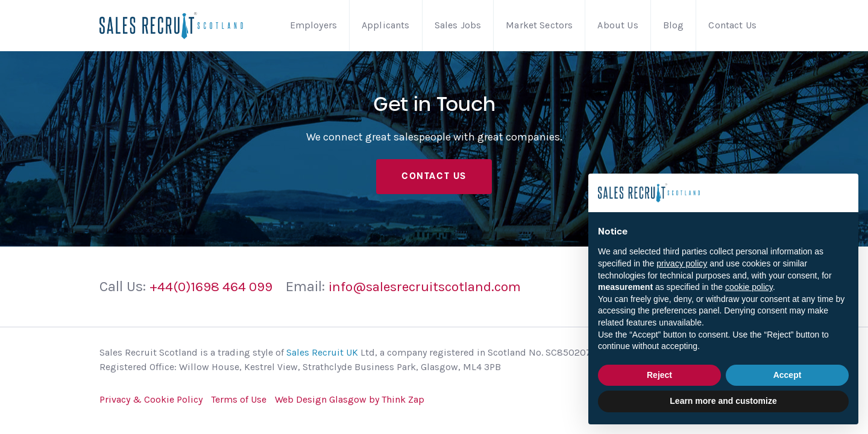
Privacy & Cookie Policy (151, 403)
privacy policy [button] (682, 263)
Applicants (386, 25)
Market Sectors (539, 25)
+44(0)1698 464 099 (215, 291)
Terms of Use (239, 403)
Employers (313, 25)
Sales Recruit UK (322, 356)
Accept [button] (788, 375)
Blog (674, 25)
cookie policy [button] (749, 287)
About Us (618, 25)
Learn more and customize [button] (723, 401)
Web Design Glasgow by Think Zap (350, 403)
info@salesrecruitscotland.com (440, 291)
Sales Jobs (458, 25)
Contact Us (732, 25)
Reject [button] (659, 375)
